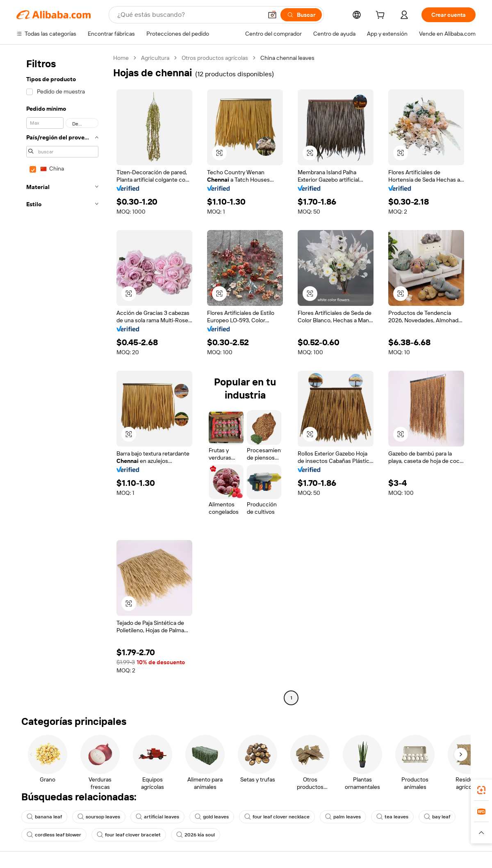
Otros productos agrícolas (215, 58)
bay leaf (437, 817)
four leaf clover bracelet (129, 835)
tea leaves (392, 817)
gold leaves (212, 817)
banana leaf (44, 817)
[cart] (382, 16)
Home (121, 58)
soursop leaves (99, 817)
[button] (272, 15)
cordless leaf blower (54, 835)
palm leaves (343, 817)
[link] (481, 790)
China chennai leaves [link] (287, 58)
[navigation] (62, 379)
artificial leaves (157, 817)
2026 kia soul (196, 835)
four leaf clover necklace (277, 817)
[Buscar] (301, 15)
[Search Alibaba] (189, 15)
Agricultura (155, 58)
